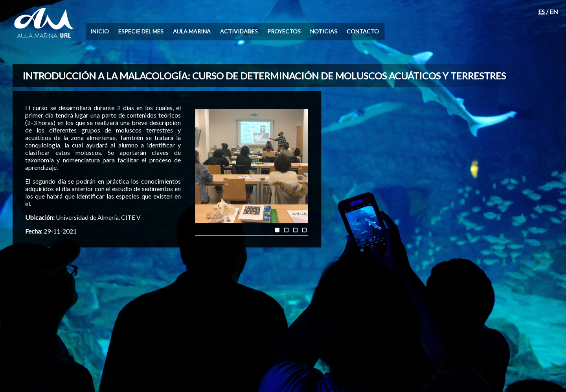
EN (554, 12)
